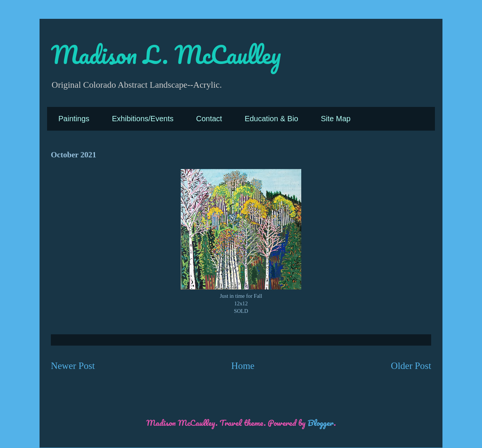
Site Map (336, 119)
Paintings (74, 119)
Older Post (411, 366)
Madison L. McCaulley (166, 54)
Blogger (321, 423)
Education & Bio (272, 119)
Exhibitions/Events (143, 119)
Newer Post (73, 366)
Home (243, 366)
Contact (209, 119)
